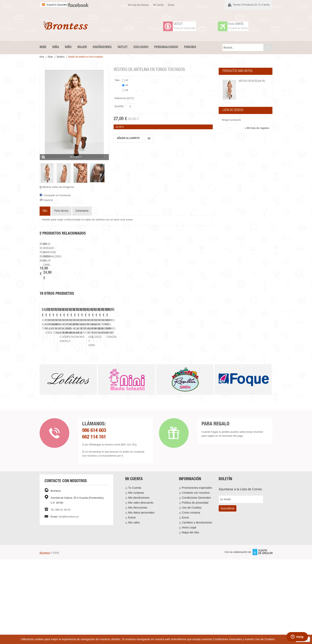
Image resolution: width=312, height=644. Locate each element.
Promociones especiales (197, 573)
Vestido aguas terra (67, 426)
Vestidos (61, 57)
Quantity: (119, 106)
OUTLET (178, 24)
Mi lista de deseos (138, 5)
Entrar (171, 5)
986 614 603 (94, 516)
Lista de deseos (233, 110)
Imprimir (48, 200)
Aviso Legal (189, 612)
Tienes (251, 5)
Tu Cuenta (135, 573)
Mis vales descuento (141, 587)
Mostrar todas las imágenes (58, 187)
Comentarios (82, 211)
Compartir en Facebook (57, 195)
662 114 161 (94, 522)
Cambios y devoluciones (197, 607)
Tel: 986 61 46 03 (60, 594)
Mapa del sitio (190, 617)
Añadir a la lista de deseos (149, 139)
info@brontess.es (69, 601)
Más (45, 211)
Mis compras (136, 577)
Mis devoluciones (139, 582)
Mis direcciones (138, 592)
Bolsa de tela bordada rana (64, 310)
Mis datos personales (141, 597)
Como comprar (191, 597)
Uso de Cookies (192, 592)
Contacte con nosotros (196, 577)
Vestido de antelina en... (253, 81)
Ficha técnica (61, 211)
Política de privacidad (195, 587)
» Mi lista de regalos (257, 128)
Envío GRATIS (236, 24)
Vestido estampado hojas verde (126, 426)
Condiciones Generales (196, 582)
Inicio (42, 57)
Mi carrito (158, 5)
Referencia (120, 98)
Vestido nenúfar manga (184, 426)
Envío (185, 602)
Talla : (118, 80)
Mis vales (134, 607)
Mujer (50, 57)
